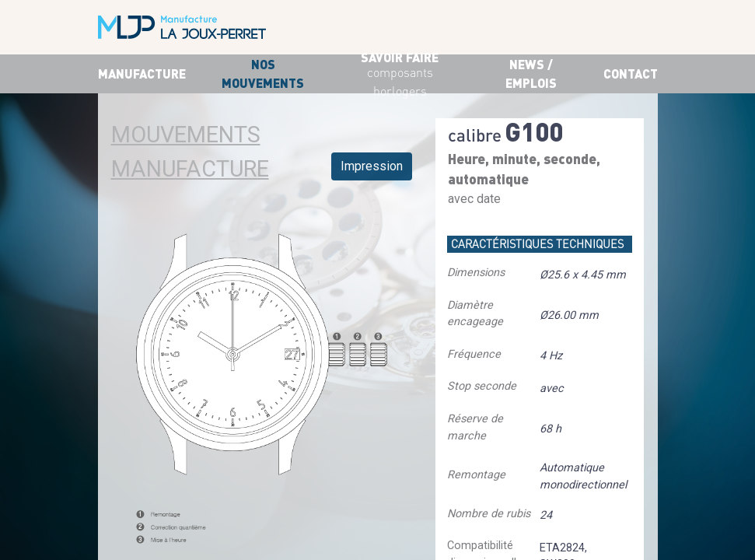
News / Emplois (531, 73)
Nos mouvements (263, 73)
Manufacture (142, 73)
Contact (631, 73)
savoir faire (400, 75)
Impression (372, 166)
